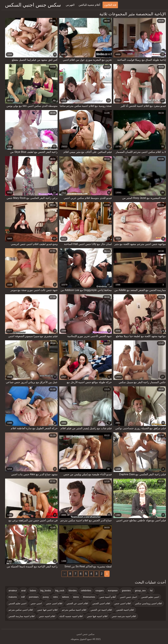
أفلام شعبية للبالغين (88, 5)
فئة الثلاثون (109, 5)
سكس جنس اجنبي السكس (31, 5)
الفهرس (69, 5)
